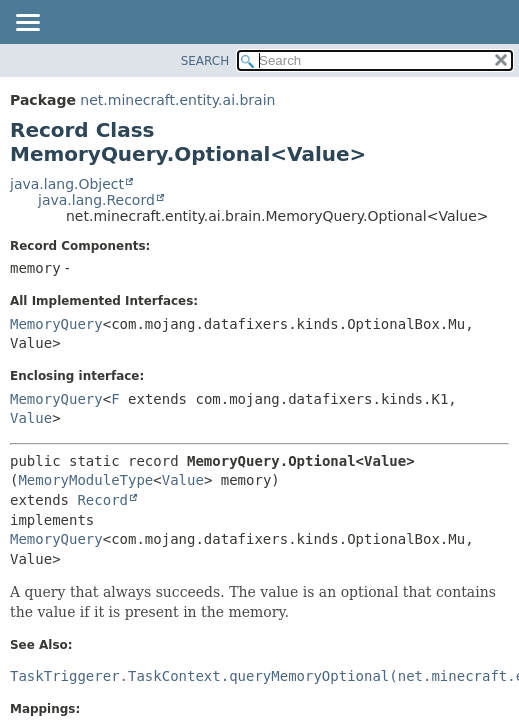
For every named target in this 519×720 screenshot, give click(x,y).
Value (31, 418)
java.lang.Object (67, 184)
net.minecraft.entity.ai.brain (177, 100)
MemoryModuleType (85, 480)
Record (102, 500)
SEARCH (205, 61)
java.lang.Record (96, 200)
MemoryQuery (56, 324)
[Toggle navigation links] (27, 24)
